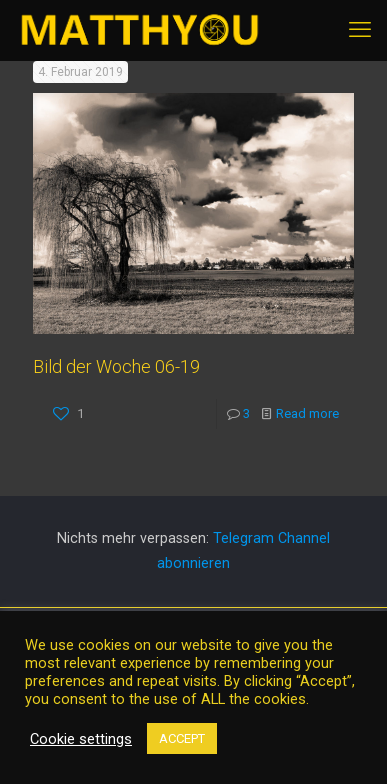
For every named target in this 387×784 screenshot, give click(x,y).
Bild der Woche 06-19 (116, 366)
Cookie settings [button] (81, 739)
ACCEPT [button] (182, 738)
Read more (307, 413)
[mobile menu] (360, 30)
